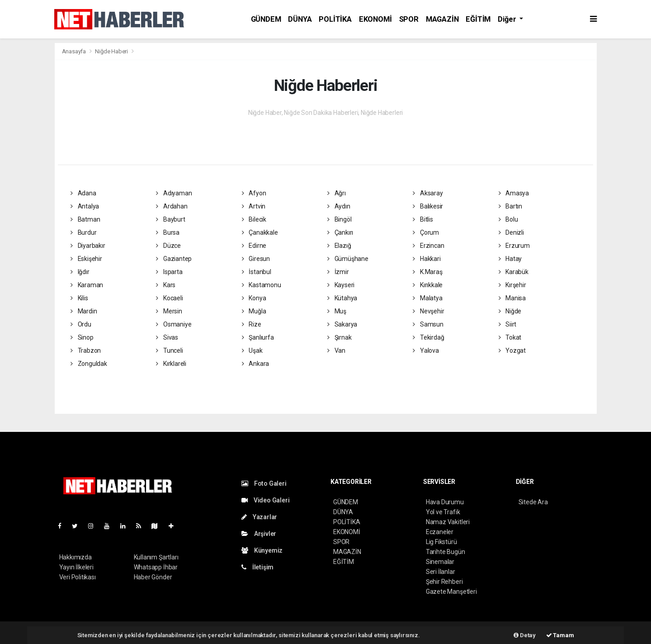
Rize (252, 324)
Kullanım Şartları (156, 557)
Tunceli (169, 350)
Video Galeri (265, 500)
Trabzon (86, 350)
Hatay (510, 259)
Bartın (510, 206)
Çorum (426, 232)
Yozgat (512, 350)
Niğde (510, 311)
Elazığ (339, 246)
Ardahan (172, 206)
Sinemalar (440, 562)
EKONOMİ (375, 19)
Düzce (168, 246)
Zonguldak (89, 364)
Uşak (252, 350)
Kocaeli (169, 298)
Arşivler (259, 534)
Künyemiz (262, 550)
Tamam (560, 635)
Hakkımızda (75, 557)
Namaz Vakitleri (448, 522)
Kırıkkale (428, 285)
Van (336, 350)
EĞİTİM (478, 19)
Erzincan (428, 246)
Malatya (427, 298)
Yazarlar (259, 517)
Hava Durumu (445, 502)
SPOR (409, 19)
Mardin (84, 311)
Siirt (508, 324)
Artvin (254, 206)
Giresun (256, 259)
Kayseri (341, 285)
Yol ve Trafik (443, 512)
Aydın (339, 206)
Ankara (255, 364)
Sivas (167, 337)
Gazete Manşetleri (451, 592)
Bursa (168, 232)
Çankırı (340, 232)
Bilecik (254, 219)
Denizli (511, 232)
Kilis (79, 298)
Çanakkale (260, 232)
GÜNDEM (266, 19)
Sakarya (342, 324)
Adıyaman (174, 193)
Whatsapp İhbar (156, 567)
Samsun (428, 324)
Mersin (169, 311)
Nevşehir (428, 311)
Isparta (169, 272)
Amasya (514, 193)
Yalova (426, 350)
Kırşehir (512, 285)
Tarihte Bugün (446, 552)
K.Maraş (427, 272)
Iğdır (80, 272)
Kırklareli (171, 364)
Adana (83, 193)
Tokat (510, 337)
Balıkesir (428, 206)
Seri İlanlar (441, 572)
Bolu (508, 219)
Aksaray (428, 193)
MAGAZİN (442, 19)
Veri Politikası (78, 577)
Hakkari (427, 259)
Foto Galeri (264, 483)
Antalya (85, 206)
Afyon (254, 193)
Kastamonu (262, 285)
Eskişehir (86, 259)
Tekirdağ (428, 337)
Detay (525, 635)
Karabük (514, 272)
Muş (337, 311)
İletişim (257, 567)
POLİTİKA (335, 19)
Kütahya (342, 298)
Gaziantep (174, 259)
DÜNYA (300, 19)
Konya (254, 298)
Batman (85, 219)
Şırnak (339, 337)
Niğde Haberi (111, 51)
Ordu (81, 324)
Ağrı (337, 193)
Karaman (87, 285)
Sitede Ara (533, 502)
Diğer (508, 19)
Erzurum (514, 246)
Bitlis (423, 219)
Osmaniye (174, 324)
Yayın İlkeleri (76, 567)
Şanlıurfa (258, 337)
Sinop (82, 337)
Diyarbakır (88, 246)
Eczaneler (440, 532)
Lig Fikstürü (441, 542)
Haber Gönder (153, 577)
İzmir (338, 272)
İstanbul (257, 272)
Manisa (512, 298)
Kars (166, 285)
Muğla (254, 311)
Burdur (83, 232)
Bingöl (339, 219)
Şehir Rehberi (444, 582)
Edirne (254, 246)
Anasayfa (75, 51)
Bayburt (170, 219)
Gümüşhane (348, 259)
